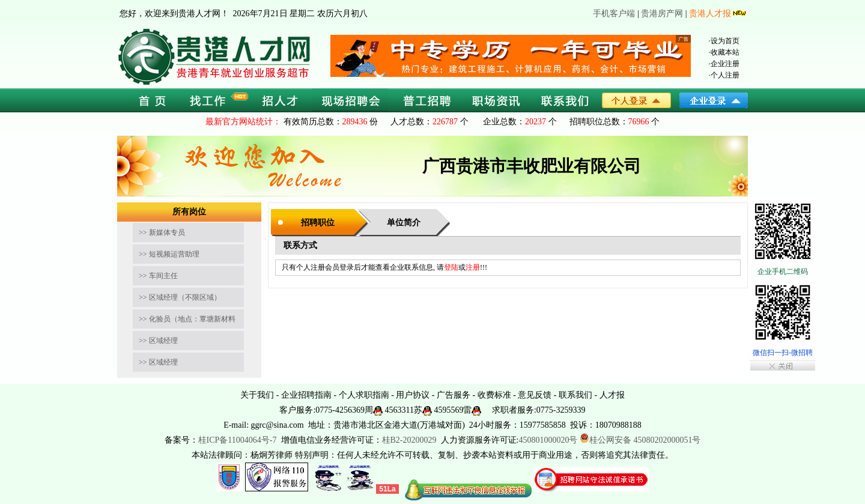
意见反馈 (535, 395)
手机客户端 (614, 14)
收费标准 (494, 395)
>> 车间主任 (158, 276)
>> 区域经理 (158, 341)
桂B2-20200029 (411, 440)
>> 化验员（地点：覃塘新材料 (187, 319)
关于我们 (257, 395)
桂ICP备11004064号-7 (238, 440)
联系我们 (575, 395)
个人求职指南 (364, 395)
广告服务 (454, 395)
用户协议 (413, 395)
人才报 (612, 395)
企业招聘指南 (306, 395)
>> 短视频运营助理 (169, 254)
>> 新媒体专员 (162, 232)
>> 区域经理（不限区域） (180, 297)
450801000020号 (548, 440)
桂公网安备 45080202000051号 (640, 440)
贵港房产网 (662, 14)
